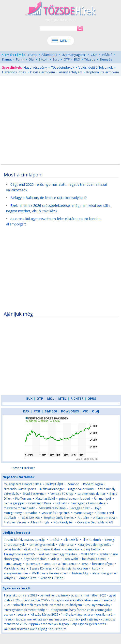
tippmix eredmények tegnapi (50, 624)
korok (96, 568)
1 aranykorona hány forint (66, 610)
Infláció (107, 55)
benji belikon (93, 549)
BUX (77, 59)
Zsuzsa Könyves (41, 568)
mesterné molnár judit (19, 508)
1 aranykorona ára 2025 (20, 595)
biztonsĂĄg (80, 573)
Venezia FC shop (62, 494)
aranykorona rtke (16, 573)
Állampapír (50, 55)
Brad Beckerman (35, 494)
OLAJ (96, 411)
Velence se (66, 545)
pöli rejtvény (90, 619)
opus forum (58, 629)
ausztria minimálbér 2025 (89, 595)
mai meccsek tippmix (64, 619)
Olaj (31, 59)
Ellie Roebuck (92, 540)
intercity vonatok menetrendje (25, 610)
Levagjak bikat (80, 508)
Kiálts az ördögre (52, 489)
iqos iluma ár (105, 614)
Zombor (73, 484)
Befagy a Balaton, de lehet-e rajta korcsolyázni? (48, 198)
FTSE (37, 411)
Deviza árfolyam (43, 72)
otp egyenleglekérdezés (89, 624)
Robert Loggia (93, 484)
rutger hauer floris (81, 489)
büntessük (33, 564)
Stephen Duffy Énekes (59, 518)
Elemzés (106, 59)
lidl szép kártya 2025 (44, 614)
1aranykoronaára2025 (19, 554)
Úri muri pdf (103, 499)
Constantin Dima (40, 503)
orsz (85, 564)
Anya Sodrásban (35, 559)
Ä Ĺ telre (83, 518)
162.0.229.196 (30, 518)
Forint (20, 59)
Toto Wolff (71, 559)
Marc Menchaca (15, 568)
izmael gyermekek (42, 545)
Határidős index (14, 72)
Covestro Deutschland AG (95, 522)
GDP (94, 55)
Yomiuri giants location (72, 568)
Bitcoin (44, 59)
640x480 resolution (52, 508)
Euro (56, 59)
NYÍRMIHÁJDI (54, 484)
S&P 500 (51, 411)
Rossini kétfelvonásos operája (25, 540)
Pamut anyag (13, 564)
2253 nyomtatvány (97, 605)
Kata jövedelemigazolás (94, 545)
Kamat (7, 59)
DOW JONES (70, 411)
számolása (72, 549)
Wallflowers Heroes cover (50, 573)
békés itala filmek (94, 559)
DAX (26, 411)
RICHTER (77, 399)
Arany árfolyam (71, 72)
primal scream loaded (75, 499)
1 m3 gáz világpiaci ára (77, 614)
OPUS (92, 399)
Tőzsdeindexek (63, 67)
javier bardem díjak (17, 549)
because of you (103, 564)
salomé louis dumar (91, 494)
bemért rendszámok (54, 595)
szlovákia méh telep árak (30, 605)
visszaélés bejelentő (56, 513)
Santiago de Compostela (88, 503)
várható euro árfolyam (66, 605)
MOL (51, 399)
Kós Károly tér (63, 522)
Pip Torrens (23, 499)
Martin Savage (83, 513)
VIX (85, 411)
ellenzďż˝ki (71, 540)
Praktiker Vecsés (15, 522)
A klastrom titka (104, 518)
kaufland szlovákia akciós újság (25, 629)
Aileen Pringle (40, 522)
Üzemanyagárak (74, 55)
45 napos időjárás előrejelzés (71, 600)
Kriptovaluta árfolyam (103, 72)
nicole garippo (14, 503)
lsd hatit (61, 503)
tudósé (55, 540)
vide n (55, 559)
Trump (33, 55)
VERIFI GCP (88, 554)
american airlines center (61, 564)
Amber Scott (28, 578)
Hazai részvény (35, 67)
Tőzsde (90, 59)
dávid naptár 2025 (35, 600)
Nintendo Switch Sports (20, 489)
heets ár (21, 614)
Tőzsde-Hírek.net (23, 468)
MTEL (62, 399)
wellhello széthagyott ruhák (58, 554)
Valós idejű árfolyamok (96, 67)
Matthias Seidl (45, 499)
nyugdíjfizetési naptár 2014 (23, 484)
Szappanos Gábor (48, 549)
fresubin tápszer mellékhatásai (25, 619)
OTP (67, 59)
